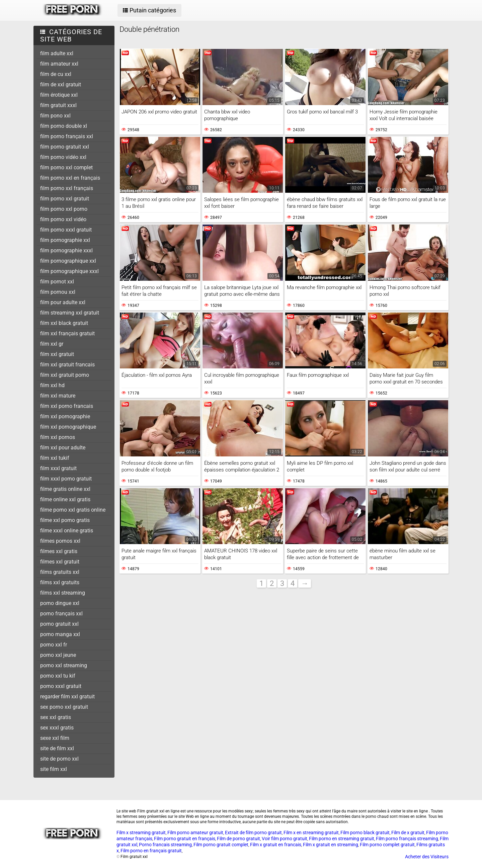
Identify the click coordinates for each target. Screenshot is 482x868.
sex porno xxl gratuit (64, 707)
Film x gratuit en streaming (331, 845)
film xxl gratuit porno (65, 375)
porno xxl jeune (58, 655)
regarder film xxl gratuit (67, 697)
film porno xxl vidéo (63, 219)
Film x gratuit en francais (276, 845)
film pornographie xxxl (66, 250)
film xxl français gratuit (67, 333)
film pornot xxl (57, 282)
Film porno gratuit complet (221, 845)
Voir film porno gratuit (285, 839)
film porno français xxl (67, 136)
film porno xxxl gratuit (66, 230)
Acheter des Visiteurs (427, 857)
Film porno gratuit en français (185, 839)
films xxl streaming (63, 593)
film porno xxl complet (66, 167)
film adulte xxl (57, 53)
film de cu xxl (56, 74)
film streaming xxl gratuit (70, 313)
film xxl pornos (58, 437)
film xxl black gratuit (64, 323)
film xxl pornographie (65, 416)
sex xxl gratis (56, 717)
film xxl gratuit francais (67, 365)
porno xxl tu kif (58, 676)
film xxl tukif (55, 458)
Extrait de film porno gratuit (253, 833)
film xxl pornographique (68, 427)
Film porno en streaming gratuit (342, 839)
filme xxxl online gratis (67, 531)
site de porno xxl (59, 759)
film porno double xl (64, 126)
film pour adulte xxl (63, 302)
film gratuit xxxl (58, 105)
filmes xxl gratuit (60, 562)
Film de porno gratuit (238, 839)
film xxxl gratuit (58, 468)
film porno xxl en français (70, 178)
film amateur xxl (59, 64)
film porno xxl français (67, 188)
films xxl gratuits (60, 582)
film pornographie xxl (65, 240)
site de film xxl (57, 748)
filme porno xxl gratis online (73, 510)
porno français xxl (61, 614)
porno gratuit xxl (59, 624)
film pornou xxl (58, 292)
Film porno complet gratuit (387, 845)
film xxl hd (52, 385)
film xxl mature (58, 396)
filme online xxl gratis (65, 499)
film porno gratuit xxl (65, 147)
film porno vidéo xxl (63, 157)
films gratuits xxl (60, 572)
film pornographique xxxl (69, 271)
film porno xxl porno (64, 209)
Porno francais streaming (165, 845)
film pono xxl (55, 116)
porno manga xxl (60, 634)
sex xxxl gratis (57, 728)
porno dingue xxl (60, 603)
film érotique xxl (59, 95)
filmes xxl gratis (59, 551)
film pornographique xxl (68, 261)
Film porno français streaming (407, 839)
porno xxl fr (54, 645)
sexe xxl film (55, 738)
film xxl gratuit (57, 354)
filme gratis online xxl (65, 489)
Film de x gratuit (408, 833)
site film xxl (54, 769)
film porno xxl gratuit (65, 199)
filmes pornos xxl (60, 541)
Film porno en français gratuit (151, 851)
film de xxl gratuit (61, 84)
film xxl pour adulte (63, 448)
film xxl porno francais (67, 406)
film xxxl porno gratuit (66, 479)
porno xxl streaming (64, 665)
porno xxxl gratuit (61, 686)
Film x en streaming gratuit (311, 833)
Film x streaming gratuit (141, 833)
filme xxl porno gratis (65, 520)
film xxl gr (52, 344)
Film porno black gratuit (365, 833)
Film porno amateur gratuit (195, 833)
